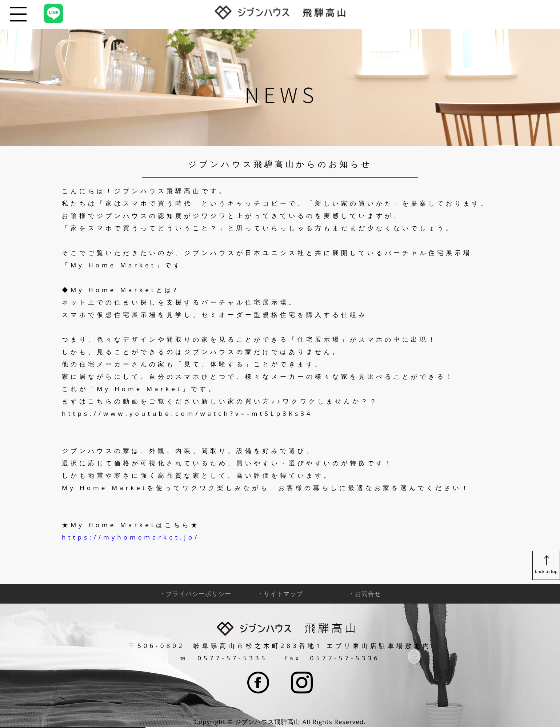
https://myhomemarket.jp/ (131, 537)
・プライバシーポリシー (195, 594)
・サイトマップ (280, 594)
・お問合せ (365, 594)
